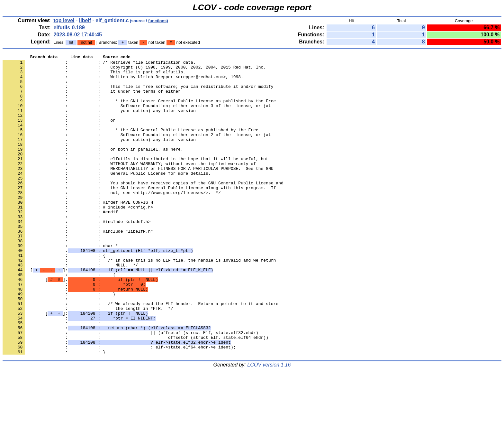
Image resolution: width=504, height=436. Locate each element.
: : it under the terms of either (92, 99)
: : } (59, 342)
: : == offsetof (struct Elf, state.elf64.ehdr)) (135, 394)
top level (64, 20)
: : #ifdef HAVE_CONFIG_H (78, 232)
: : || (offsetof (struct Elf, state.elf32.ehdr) (130, 388)
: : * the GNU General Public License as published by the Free (130, 145)
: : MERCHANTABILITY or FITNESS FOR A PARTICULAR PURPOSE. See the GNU (138, 191)
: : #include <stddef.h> (76, 255)
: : (53, 87)
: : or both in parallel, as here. (93, 168)
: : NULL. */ (70, 307)
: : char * (60, 284)
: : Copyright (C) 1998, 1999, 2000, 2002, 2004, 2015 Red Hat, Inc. (134, 70)
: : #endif (60, 244)
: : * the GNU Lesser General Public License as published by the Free (139, 110)
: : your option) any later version (99, 122)
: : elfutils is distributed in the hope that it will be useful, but (135, 180)
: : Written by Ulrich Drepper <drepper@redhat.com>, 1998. (123, 81)
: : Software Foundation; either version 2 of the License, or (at (137, 151)
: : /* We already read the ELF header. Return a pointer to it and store (140, 354)
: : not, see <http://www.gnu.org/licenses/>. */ (112, 220)
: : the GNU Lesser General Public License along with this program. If (139, 215)
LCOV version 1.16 (269, 425)
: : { (54, 296)
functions (157, 21)
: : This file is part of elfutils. (94, 76)
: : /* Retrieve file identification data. (99, 64)
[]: (108, 313)
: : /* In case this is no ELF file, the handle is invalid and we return (139, 301)
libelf (85, 20)
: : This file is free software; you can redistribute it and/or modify (138, 93)
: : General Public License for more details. (107, 197)
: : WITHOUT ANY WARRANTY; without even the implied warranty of (129, 186)
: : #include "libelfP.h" (78, 267)
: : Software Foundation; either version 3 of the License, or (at (137, 116)
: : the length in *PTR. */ (88, 359)
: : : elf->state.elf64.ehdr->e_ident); (119, 406)
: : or (59, 134)
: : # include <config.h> (78, 238)
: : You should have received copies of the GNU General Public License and (143, 209)
